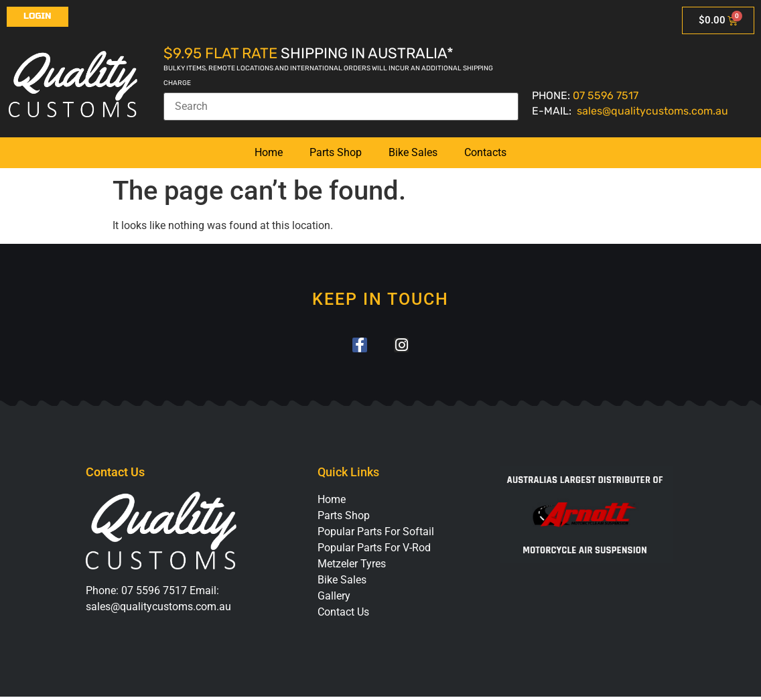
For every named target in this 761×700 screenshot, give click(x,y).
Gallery (334, 599)
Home (269, 152)
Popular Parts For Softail (376, 535)
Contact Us (343, 615)
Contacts (485, 152)
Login (38, 16)
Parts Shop (336, 152)
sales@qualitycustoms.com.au (652, 111)
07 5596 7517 (606, 95)
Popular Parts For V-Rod (374, 551)
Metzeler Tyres (352, 567)
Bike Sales (413, 152)
